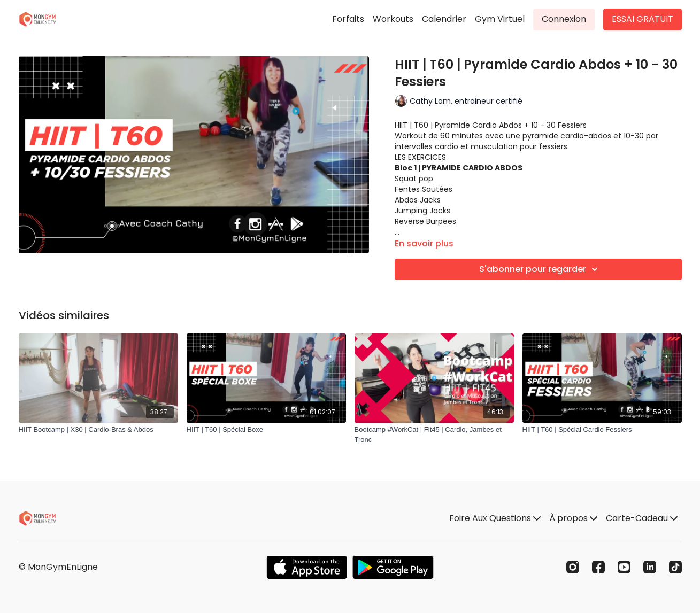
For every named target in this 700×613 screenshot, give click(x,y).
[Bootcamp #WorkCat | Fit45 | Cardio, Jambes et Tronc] (434, 435)
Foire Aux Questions (495, 518)
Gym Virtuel (500, 19)
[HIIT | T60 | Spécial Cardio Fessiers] (602, 430)
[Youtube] (624, 567)
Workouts (393, 19)
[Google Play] (393, 567)
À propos (573, 518)
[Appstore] (307, 567)
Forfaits (348, 19)
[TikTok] (675, 567)
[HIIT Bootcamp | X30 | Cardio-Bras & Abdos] (98, 430)
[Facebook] (598, 567)
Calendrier (444, 19)
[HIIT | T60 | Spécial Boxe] (266, 430)
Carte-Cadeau (642, 518)
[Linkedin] (650, 567)
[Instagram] (573, 567)
